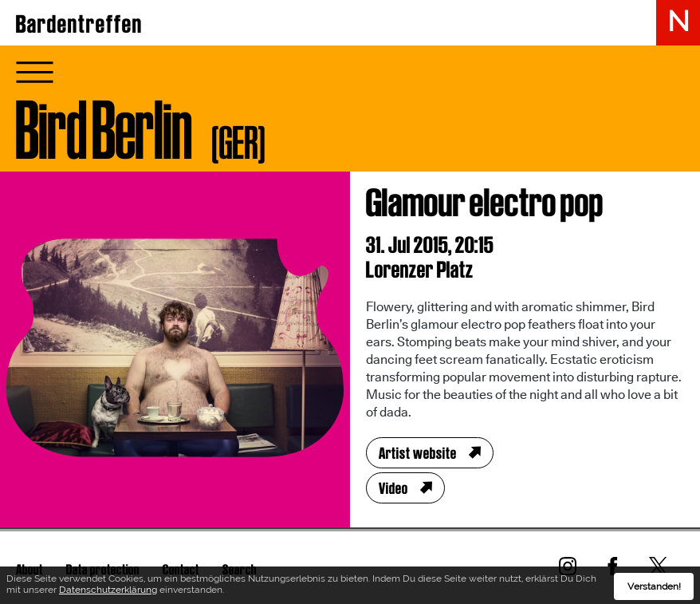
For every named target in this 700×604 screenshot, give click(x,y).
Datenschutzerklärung (108, 592)
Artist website (418, 453)
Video (393, 488)
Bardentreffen (79, 24)
